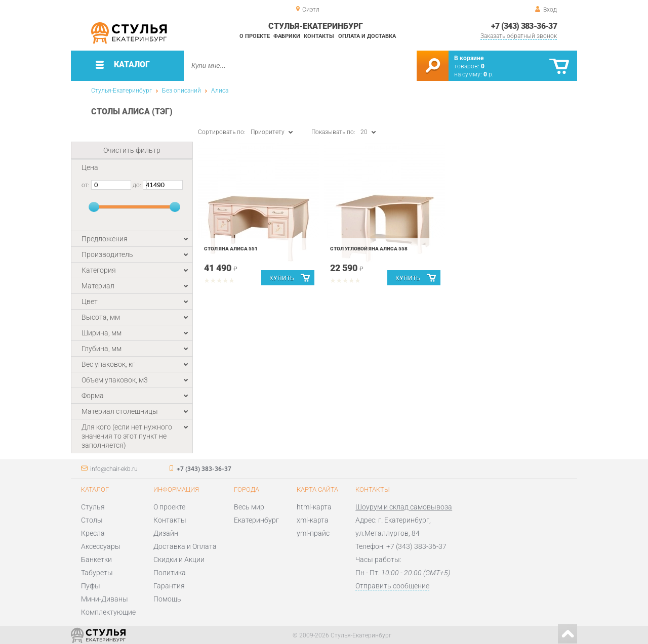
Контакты (319, 36)
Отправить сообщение (392, 586)
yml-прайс (313, 533)
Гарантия (169, 586)
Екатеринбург (256, 520)
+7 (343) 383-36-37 (524, 26)
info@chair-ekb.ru (114, 469)
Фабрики (287, 36)
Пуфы (91, 586)
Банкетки (96, 560)
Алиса (220, 91)
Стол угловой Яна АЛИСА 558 (369, 249)
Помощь (167, 599)
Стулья (93, 507)
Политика (170, 573)
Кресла (93, 533)
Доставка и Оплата (185, 546)
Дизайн (166, 533)
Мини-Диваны (105, 599)
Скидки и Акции (179, 560)
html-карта (314, 507)
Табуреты (97, 573)
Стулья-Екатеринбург (121, 91)
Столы (92, 520)
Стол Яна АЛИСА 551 (231, 249)
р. (489, 74)
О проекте (255, 36)
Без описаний (181, 91)
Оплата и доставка (367, 36)
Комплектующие (108, 612)
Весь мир (249, 507)
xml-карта (313, 520)
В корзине (469, 58)
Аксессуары (101, 546)
